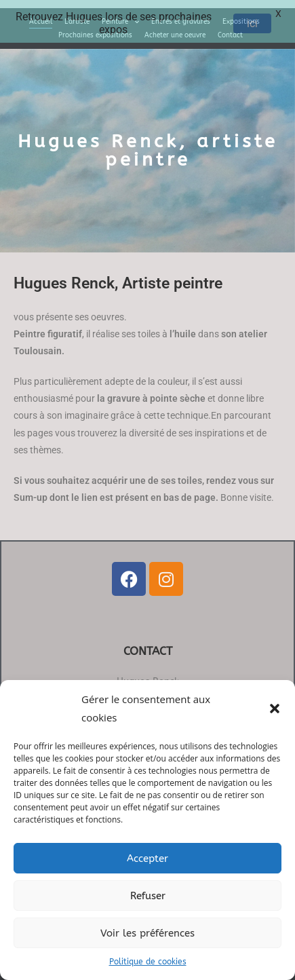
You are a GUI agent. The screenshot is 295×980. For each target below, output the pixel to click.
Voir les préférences (147, 933)
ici (252, 23)
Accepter (147, 859)
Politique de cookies (148, 962)
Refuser (148, 896)
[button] (275, 709)
